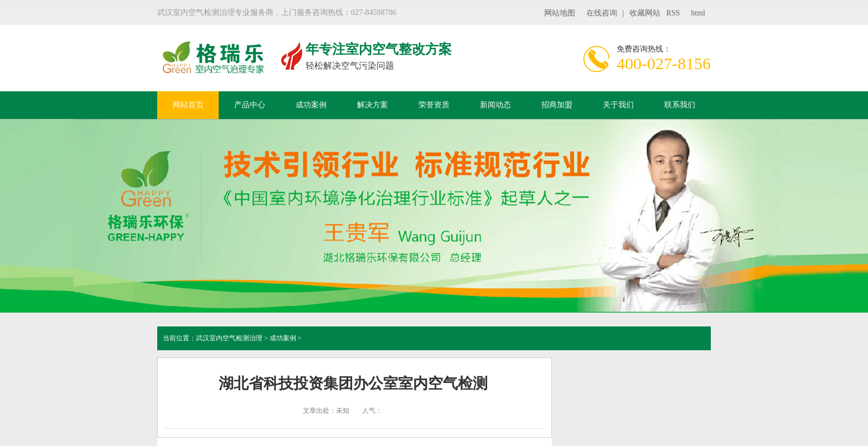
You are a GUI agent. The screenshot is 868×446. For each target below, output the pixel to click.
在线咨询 (602, 13)
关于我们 (618, 105)
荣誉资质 (434, 105)
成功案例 (311, 105)
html (698, 13)
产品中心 (250, 105)
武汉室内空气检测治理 (229, 338)
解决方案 (373, 105)
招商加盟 (557, 105)
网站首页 (188, 105)
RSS (673, 13)
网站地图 (560, 13)
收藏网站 (645, 13)
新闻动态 (495, 105)
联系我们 (680, 105)
